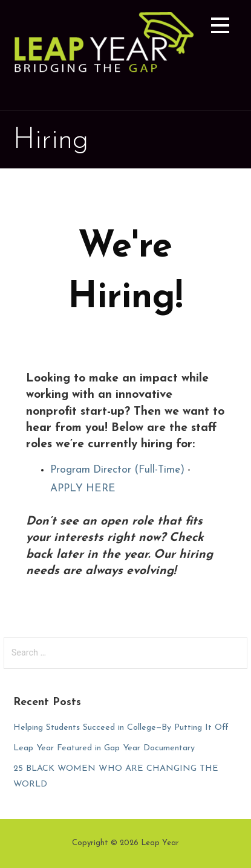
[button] (220, 27)
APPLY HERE (83, 489)
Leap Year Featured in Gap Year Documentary (104, 748)
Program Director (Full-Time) (117, 470)
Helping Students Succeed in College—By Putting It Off (121, 728)
